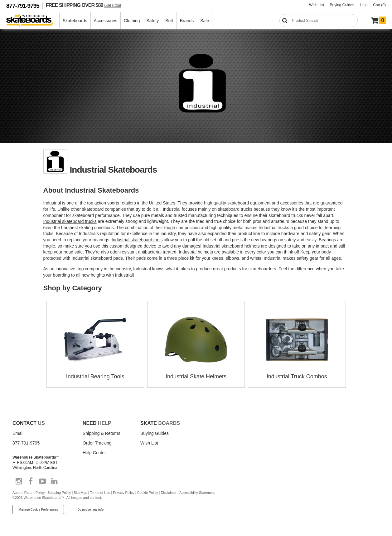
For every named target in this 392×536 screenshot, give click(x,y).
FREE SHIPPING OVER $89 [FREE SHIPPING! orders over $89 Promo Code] (83, 5)
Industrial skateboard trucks (70, 221)
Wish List (317, 5)
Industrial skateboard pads (97, 258)
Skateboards (75, 21)
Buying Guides (342, 5)
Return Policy (34, 493)
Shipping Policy (59, 493)
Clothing (132, 21)
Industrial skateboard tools (137, 240)
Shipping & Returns (102, 433)
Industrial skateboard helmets (231, 246)
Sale (205, 21)
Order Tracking (97, 443)
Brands (187, 21)
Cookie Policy (148, 493)
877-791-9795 (23, 6)
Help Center (94, 453)
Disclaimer (169, 493)
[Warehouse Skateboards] (33, 21)
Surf (169, 21)
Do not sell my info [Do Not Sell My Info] (91, 510)
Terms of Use (100, 493)
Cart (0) (379, 5)
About (17, 493)
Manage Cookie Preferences (38, 510)
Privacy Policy (123, 493)
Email (18, 433)
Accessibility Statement (197, 493)
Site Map (80, 493)
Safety (152, 21)
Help (364, 5)
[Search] (319, 21)
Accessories (106, 21)
